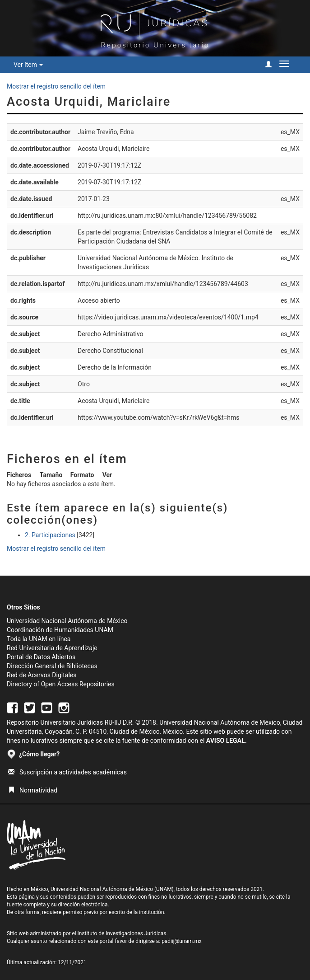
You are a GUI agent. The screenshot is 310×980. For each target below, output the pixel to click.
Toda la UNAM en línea (39, 639)
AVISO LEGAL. (227, 741)
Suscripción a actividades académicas (67, 772)
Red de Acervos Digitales (42, 675)
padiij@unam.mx (182, 941)
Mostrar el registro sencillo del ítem (56, 86)
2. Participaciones (50, 535)
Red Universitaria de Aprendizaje (52, 648)
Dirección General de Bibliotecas (52, 666)
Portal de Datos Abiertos (41, 657)
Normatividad (33, 790)
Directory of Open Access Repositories (61, 684)
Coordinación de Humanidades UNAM (60, 630)
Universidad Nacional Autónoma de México (67, 621)
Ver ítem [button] (28, 65)
